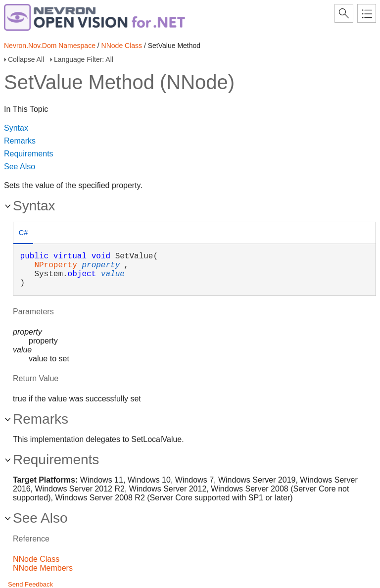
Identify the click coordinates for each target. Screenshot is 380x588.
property (101, 265)
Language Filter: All (84, 59)
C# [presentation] (23, 233)
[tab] (23, 234)
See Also (20, 167)
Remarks (20, 141)
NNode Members (43, 568)
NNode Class (122, 46)
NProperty (55, 265)
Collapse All (26, 59)
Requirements (29, 154)
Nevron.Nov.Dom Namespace (50, 46)
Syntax (16, 128)
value (113, 274)
